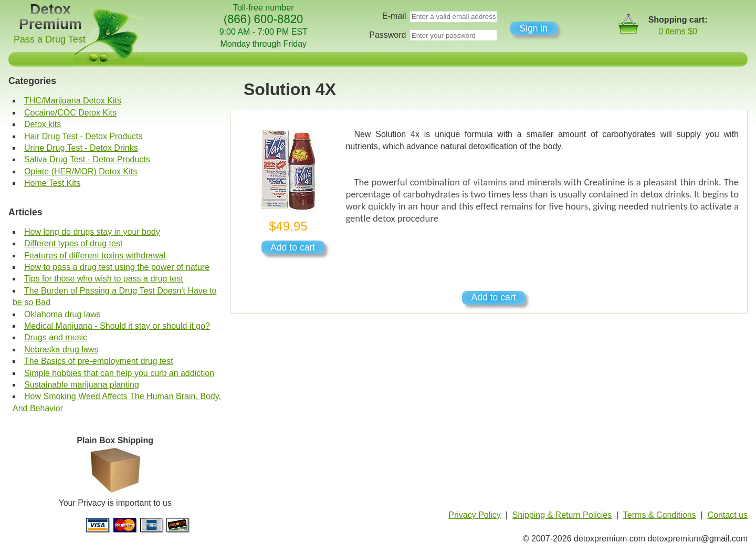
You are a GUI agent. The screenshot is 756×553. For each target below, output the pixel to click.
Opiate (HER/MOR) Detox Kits (81, 171)
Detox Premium (50, 17)
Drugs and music (56, 337)
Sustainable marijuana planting (82, 385)
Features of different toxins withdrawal (95, 255)
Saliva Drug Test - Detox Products (87, 159)
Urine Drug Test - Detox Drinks (81, 148)
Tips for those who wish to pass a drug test (104, 279)
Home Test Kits (52, 183)
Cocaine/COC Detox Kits (70, 113)
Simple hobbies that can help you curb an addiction (119, 373)
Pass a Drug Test (50, 39)
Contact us (728, 515)
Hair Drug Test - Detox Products (83, 136)
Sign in (533, 28)
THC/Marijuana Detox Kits (73, 101)
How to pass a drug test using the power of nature (117, 267)
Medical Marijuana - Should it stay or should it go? (117, 326)
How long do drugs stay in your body (92, 232)
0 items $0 (678, 31)
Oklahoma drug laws (62, 314)
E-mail (394, 16)
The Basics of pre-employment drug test (99, 361)
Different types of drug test (73, 243)
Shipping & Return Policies (562, 515)
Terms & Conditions (660, 515)
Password (387, 35)
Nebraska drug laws (61, 349)
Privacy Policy (475, 515)
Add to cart (293, 247)
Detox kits (43, 124)
